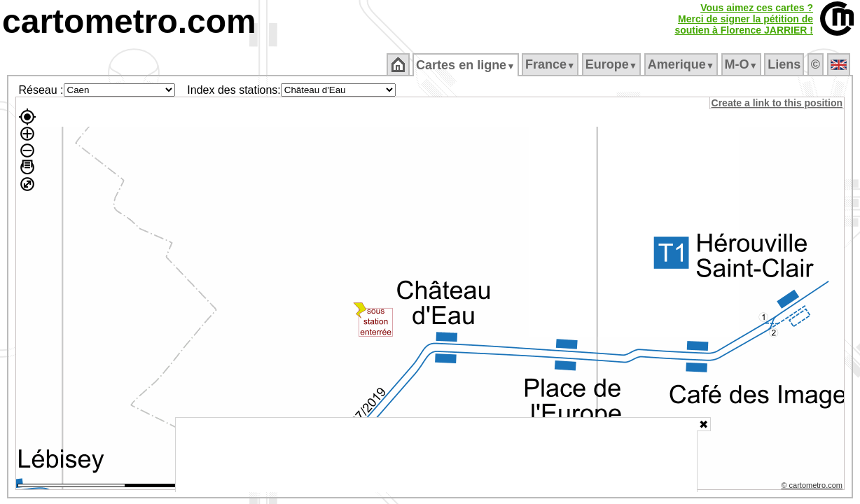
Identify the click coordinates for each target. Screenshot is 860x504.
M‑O (742, 64)
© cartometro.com (813, 487)
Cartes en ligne (467, 65)
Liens (785, 64)
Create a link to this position (778, 103)
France (551, 64)
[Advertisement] (436, 455)
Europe (612, 64)
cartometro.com (129, 21)
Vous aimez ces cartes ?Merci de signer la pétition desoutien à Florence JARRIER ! (744, 19)
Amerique (682, 64)
